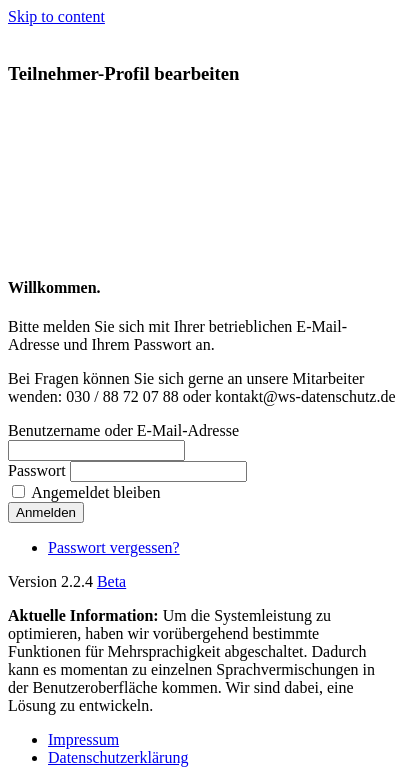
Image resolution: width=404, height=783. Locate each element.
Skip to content (56, 16)
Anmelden (46, 512)
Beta (111, 581)
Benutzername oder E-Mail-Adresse (123, 430)
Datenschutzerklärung (118, 757)
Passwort (37, 470)
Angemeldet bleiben (95, 492)
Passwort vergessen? (114, 547)
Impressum (83, 739)
